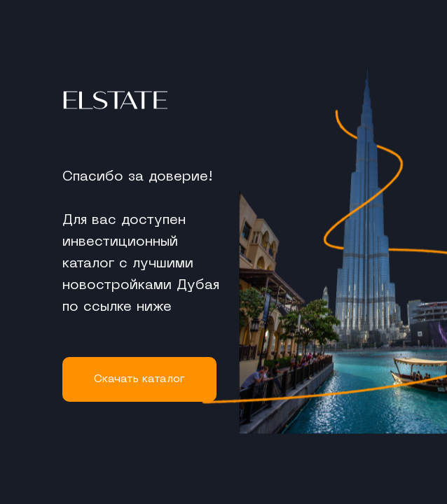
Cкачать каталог (139, 379)
